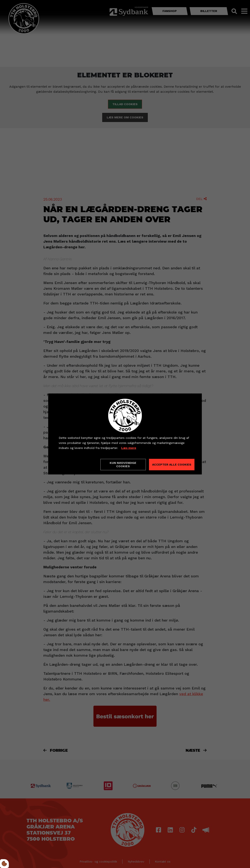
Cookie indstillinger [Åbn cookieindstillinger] (74, 464)
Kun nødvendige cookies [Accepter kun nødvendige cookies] (123, 465)
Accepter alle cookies (172, 465)
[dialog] (125, 434)
